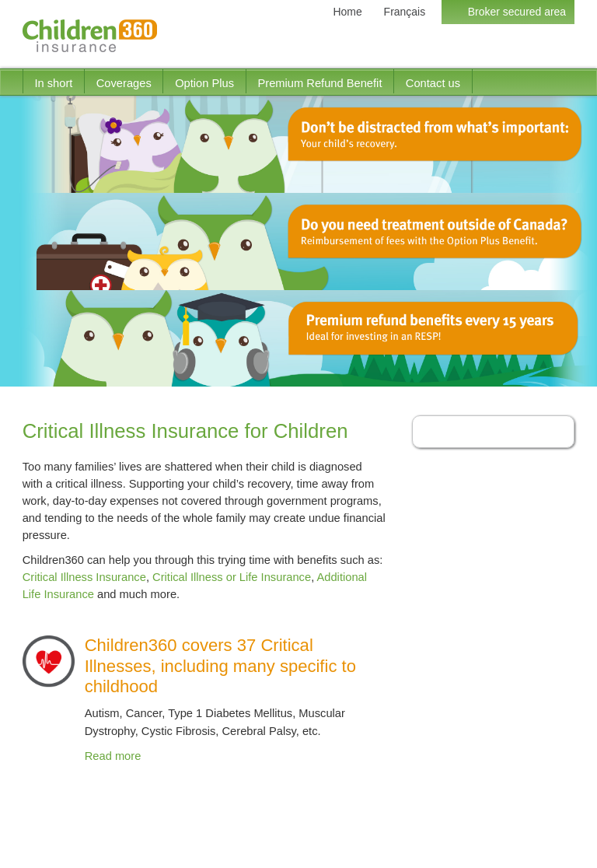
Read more (113, 756)
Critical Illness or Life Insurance (232, 577)
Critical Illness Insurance (84, 577)
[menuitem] (54, 81)
